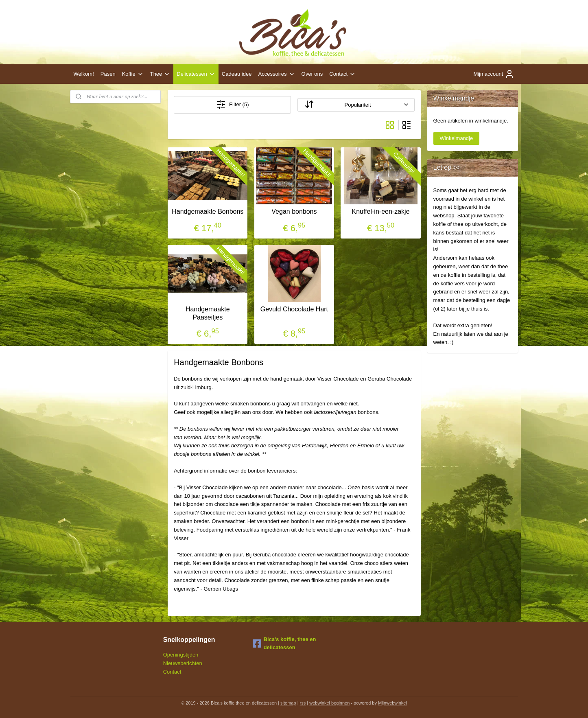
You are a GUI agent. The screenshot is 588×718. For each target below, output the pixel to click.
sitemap (288, 703)
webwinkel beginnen (329, 703)
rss (303, 703)
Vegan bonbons (294, 211)
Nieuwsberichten (183, 663)
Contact (342, 74)
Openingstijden (181, 655)
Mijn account (494, 74)
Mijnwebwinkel (392, 703)
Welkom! (83, 74)
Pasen (108, 74)
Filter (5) (232, 105)
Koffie (133, 74)
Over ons (312, 74)
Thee (160, 74)
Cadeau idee (237, 74)
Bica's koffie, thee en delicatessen (284, 644)
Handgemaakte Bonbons (208, 211)
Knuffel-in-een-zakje (380, 211)
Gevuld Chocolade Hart (294, 309)
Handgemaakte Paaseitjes (208, 313)
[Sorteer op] (356, 105)
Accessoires (277, 74)
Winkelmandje (457, 138)
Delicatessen (196, 74)
